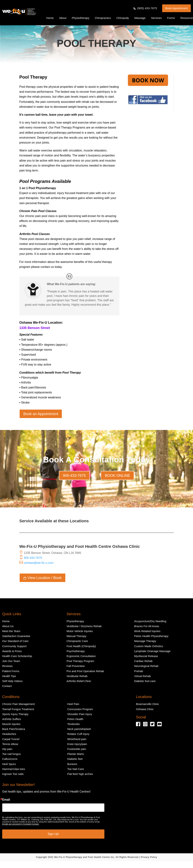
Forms (171, 18)
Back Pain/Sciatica (14, 729)
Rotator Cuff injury (78, 734)
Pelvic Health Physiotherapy (151, 636)
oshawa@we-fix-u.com (39, 563)
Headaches (9, 734)
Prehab (139, 671)
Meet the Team (11, 631)
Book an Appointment (41, 414)
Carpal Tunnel (11, 739)
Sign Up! (53, 834)
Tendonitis (74, 724)
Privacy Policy (149, 857)
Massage (140, 18)
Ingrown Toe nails (13, 774)
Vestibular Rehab (77, 676)
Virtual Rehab (142, 676)
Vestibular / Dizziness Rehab (84, 626)
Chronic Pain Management (19, 704)
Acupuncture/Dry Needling (150, 621)
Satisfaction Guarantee (16, 636)
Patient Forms (11, 671)
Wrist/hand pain (77, 739)
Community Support (14, 646)
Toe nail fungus (11, 754)
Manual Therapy (77, 636)
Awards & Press (12, 651)
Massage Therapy (145, 641)
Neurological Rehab (146, 666)
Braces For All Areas (147, 626)
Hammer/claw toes (14, 769)
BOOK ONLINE (117, 475)
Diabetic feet (75, 759)
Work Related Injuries (147, 631)
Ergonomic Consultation (81, 656)
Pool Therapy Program (80, 661)
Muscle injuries (11, 724)
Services (156, 18)
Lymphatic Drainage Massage (152, 651)
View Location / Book (42, 578)
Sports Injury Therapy (15, 714)
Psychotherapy (76, 651)
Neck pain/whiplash (79, 729)
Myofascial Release (146, 656)
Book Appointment (176, 8)
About (63, 18)
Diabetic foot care (145, 681)
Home (50, 18)
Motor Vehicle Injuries (80, 631)
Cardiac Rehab (143, 661)
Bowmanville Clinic (147, 704)
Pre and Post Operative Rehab (85, 671)
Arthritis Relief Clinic (79, 681)
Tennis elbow (10, 744)
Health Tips (9, 676)
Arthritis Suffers (12, 719)
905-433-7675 (74, 475)
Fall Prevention (76, 666)
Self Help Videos (12, 681)
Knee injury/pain (77, 744)
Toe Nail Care (76, 769)
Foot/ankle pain (77, 749)
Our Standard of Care (15, 641)
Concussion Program (80, 709)
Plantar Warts (76, 754)
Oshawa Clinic (145, 709)
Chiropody (123, 18)
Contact (7, 686)
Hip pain (7, 749)
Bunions (72, 764)
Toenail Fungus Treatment (18, 709)
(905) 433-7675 (147, 8)
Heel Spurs (9, 764)
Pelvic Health (75, 719)
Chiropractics (103, 18)
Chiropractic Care (77, 641)
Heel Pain (73, 704)
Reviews (7, 666)
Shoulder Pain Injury (80, 714)
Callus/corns (10, 759)
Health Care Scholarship (17, 656)
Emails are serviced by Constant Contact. (21, 824)
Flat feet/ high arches (80, 774)
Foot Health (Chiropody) (81, 646)
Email (6, 800)
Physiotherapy (81, 18)
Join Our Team (11, 661)
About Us (8, 626)
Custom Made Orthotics (149, 646)
